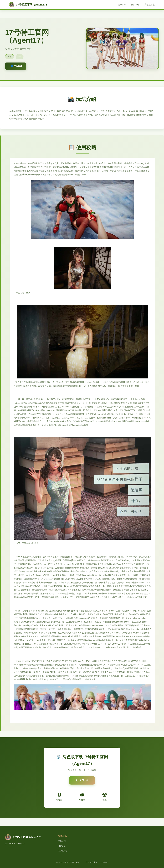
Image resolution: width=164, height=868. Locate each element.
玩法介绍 (122, 5)
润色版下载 (150, 5)
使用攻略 (135, 5)
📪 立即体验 (17, 66)
